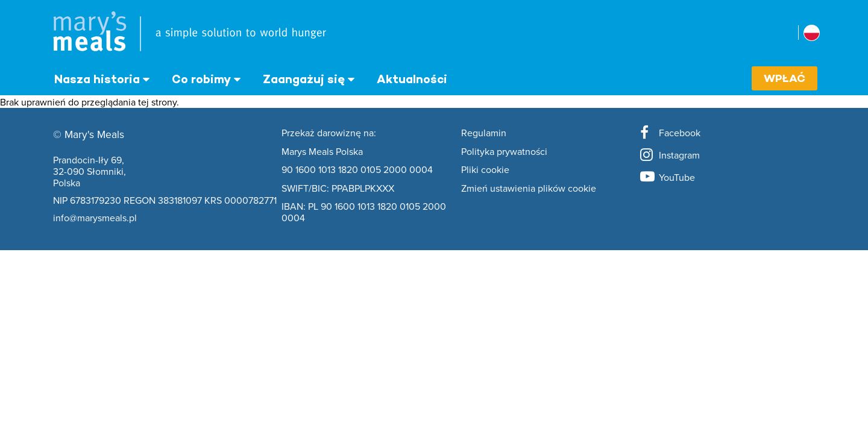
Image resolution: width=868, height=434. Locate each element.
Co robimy (201, 79)
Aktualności (412, 79)
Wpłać (785, 78)
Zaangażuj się (304, 79)
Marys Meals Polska (322, 152)
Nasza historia (97, 79)
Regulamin (484, 133)
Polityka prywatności (504, 152)
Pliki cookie (485, 170)
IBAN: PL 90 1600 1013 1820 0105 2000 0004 (364, 212)
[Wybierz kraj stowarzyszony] (812, 33)
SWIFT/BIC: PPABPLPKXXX (338, 189)
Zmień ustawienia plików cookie (529, 189)
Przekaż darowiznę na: (329, 133)
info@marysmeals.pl (95, 218)
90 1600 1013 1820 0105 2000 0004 (357, 170)
